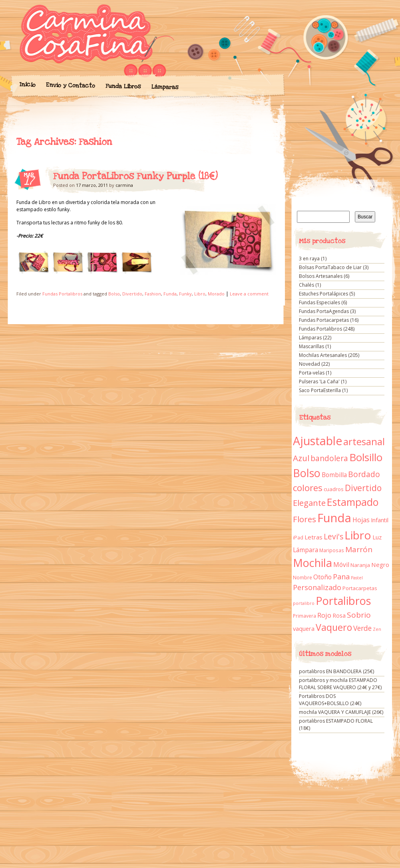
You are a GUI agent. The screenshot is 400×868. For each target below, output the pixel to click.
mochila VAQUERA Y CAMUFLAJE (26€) (341, 712)
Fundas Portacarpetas (324, 320)
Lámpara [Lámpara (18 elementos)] (305, 550)
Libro (200, 294)
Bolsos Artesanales (321, 276)
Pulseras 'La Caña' (319, 381)
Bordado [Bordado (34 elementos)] (364, 474)
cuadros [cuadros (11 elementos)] (334, 489)
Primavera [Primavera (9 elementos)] (304, 616)
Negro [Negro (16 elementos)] (380, 565)
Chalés (306, 285)
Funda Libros (123, 86)
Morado (216, 294)
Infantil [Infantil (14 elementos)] (380, 520)
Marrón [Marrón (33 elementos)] (359, 549)
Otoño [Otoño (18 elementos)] (322, 577)
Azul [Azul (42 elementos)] (301, 458)
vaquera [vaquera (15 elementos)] (304, 628)
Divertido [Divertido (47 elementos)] (363, 488)
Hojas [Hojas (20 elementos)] (361, 520)
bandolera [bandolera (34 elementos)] (329, 458)
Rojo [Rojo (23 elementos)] (324, 615)
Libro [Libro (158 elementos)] (358, 535)
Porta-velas (312, 373)
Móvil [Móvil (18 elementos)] (341, 565)
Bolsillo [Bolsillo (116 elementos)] (366, 457)
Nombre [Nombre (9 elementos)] (302, 578)
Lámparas (165, 87)
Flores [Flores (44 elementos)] (304, 519)
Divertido (132, 294)
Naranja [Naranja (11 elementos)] (360, 565)
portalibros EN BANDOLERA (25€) (336, 671)
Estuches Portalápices (323, 294)
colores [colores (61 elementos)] (308, 488)
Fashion (153, 294)
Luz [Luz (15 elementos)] (377, 537)
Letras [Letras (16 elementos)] (313, 537)
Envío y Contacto (70, 85)
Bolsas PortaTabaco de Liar (330, 267)
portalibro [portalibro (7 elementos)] (304, 603)
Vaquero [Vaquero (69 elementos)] (334, 627)
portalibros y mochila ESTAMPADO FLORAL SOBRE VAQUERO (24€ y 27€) (340, 684)
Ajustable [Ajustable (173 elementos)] (317, 441)
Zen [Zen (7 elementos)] (377, 629)
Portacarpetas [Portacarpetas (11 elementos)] (360, 588)
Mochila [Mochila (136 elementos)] (312, 563)
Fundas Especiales (319, 302)
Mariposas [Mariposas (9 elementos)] (332, 550)
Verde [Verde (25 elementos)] (362, 628)
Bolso (114, 294)
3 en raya (309, 259)
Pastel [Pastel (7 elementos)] (357, 578)
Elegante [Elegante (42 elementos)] (309, 503)
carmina (124, 185)
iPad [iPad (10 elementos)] (298, 538)
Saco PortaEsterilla (320, 390)
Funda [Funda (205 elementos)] (334, 518)
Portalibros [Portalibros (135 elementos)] (343, 601)
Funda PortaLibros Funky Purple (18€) (135, 176)
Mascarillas (311, 346)
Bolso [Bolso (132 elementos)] (307, 473)
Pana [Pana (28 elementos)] (341, 577)
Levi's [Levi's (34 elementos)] (333, 537)
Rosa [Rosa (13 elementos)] (339, 615)
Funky (185, 294)
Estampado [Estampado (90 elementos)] (353, 502)
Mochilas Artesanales (323, 355)
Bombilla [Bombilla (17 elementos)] (334, 475)
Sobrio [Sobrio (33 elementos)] (359, 615)
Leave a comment (249, 294)
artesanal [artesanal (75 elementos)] (364, 442)
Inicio (27, 85)
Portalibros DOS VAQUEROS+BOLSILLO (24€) (330, 700)
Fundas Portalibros (62, 294)
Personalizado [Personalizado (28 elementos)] (317, 587)
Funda (170, 294)
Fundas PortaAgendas (324, 311)
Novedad (309, 364)
